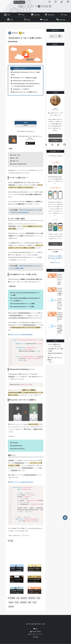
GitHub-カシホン (56, 263)
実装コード (52, 362)
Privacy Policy (35, 632)
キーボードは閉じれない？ (54, 344)
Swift (13, 20)
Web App (61, 20)
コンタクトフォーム (55, 136)
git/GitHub (23, 602)
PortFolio (55, 140)
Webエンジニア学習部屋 (35, 6)
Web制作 (12, 598)
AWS (29, 20)
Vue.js (17, 602)
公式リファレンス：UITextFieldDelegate (21, 335)
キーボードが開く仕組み (55, 347)
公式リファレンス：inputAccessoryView (21, 482)
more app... (55, 244)
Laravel (11, 602)
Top (35, 629)
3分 (24, 33)
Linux (34, 602)
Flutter (65, 15)
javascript (37, 15)
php (18, 598)
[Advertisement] (26, 107)
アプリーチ (33, 139)
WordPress (51, 15)
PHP (23, 15)
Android (45, 20)
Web (9, 15)
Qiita (35, 637)
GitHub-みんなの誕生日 (56, 256)
